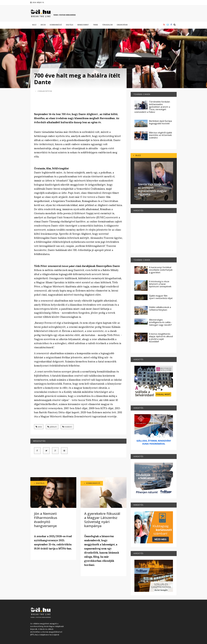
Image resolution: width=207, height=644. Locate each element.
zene (39, 427)
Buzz (34, 25)
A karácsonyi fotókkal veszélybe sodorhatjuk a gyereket (161, 270)
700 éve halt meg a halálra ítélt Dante (77, 79)
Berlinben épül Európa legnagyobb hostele (160, 122)
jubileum (52, 427)
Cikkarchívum (122, 25)
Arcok (43, 25)
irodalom (67, 427)
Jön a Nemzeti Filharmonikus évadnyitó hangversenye (46, 520)
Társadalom (107, 25)
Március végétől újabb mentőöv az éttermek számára (161, 135)
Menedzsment (83, 25)
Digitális (70, 25)
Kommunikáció (56, 25)
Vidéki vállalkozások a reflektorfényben (160, 308)
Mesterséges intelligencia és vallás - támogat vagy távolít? (161, 322)
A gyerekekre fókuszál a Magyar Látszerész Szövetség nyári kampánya (102, 520)
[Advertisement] (78, 103)
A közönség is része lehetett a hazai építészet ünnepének (160, 284)
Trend (95, 25)
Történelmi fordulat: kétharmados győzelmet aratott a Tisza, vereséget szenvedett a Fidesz (152, 107)
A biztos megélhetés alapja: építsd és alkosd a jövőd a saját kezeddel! (161, 338)
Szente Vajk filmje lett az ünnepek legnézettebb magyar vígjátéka (152, 189)
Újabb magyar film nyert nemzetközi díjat (161, 297)
